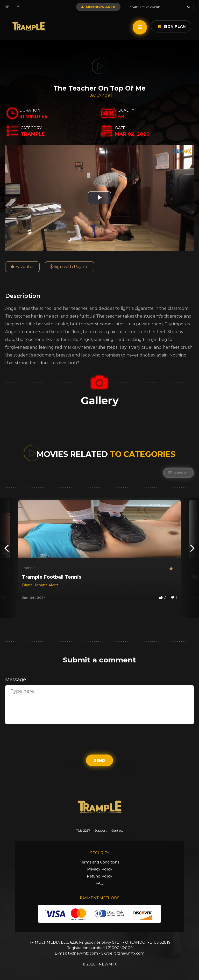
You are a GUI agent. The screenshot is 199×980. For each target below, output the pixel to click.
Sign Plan (172, 26)
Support (101, 830)
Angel (105, 95)
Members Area (98, 7)
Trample (29, 568)
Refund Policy (99, 876)
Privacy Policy (100, 869)
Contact (117, 830)
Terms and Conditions (100, 862)
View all (178, 473)
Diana (28, 585)
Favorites (22, 267)
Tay (92, 95)
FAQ (100, 883)
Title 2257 (83, 830)
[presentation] (6, 548)
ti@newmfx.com (83, 953)
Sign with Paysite (69, 267)
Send (99, 760)
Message (16, 680)
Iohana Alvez (47, 585)
